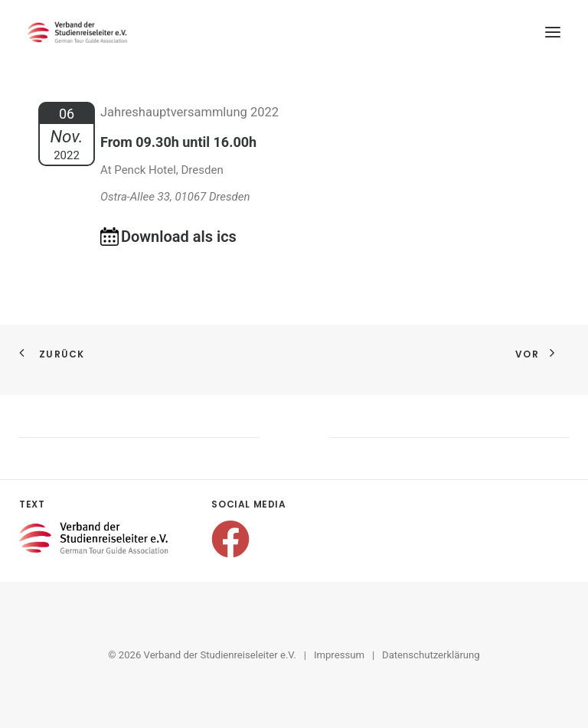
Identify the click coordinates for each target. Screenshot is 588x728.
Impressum (339, 655)
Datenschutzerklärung (431, 655)
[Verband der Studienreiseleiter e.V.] (77, 32)
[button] (553, 32)
